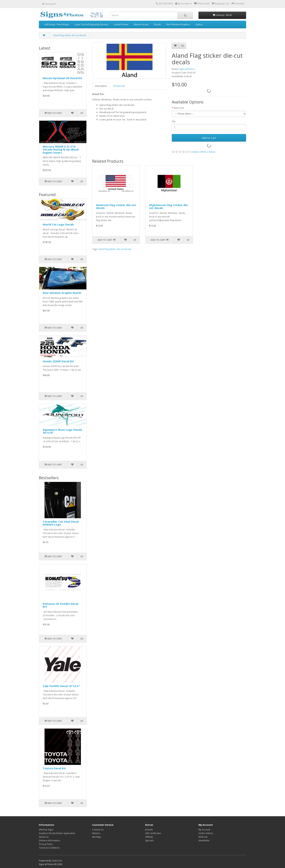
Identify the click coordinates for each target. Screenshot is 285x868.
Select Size (179, 108)
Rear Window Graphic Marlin (62, 293)
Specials (149, 841)
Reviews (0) (119, 86)
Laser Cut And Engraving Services (92, 24)
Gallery (199, 24)
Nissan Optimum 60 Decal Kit (63, 78)
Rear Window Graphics (178, 24)
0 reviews (194, 152)
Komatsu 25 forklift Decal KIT (60, 605)
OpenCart (57, 861)
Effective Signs (46, 830)
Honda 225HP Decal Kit (58, 361)
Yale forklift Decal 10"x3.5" (61, 686)
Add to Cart (209, 138)
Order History (206, 833)
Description (101, 86)
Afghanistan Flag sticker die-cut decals (169, 206)
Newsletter (204, 841)
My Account (204, 830)
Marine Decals (141, 24)
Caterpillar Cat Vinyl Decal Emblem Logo (61, 523)
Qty (174, 121)
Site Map (97, 837)
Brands (149, 830)
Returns (96, 833)
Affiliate (149, 837)
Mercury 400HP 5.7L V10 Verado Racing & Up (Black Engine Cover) (61, 149)
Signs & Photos (187, 69)
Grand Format (121, 24)
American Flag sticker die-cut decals (116, 206)
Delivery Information (49, 841)
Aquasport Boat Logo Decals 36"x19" (62, 431)
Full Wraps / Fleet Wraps (57, 24)
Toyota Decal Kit (54, 768)
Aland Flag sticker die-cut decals (70, 35)
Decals (157, 24)
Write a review (208, 152)
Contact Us (98, 830)
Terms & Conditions (49, 848)
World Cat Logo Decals (58, 224)
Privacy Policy (46, 844)
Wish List (203, 837)
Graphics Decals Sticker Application (57, 833)
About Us (44, 837)
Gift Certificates (153, 833)
